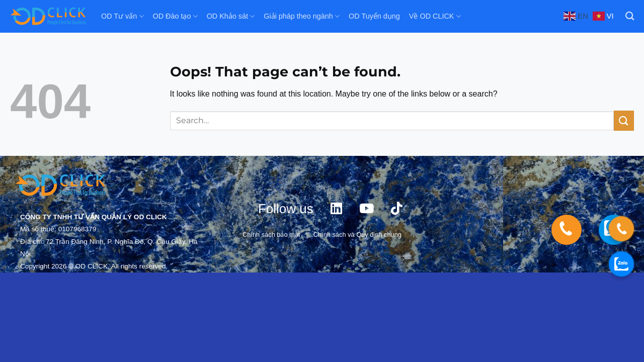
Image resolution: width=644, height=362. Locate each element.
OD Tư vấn (123, 16)
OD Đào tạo (175, 16)
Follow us (286, 209)
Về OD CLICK (435, 16)
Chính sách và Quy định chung (357, 235)
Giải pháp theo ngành (302, 16)
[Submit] (624, 120)
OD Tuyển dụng (374, 16)
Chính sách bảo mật (271, 235)
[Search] (630, 16)
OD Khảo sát (231, 16)
